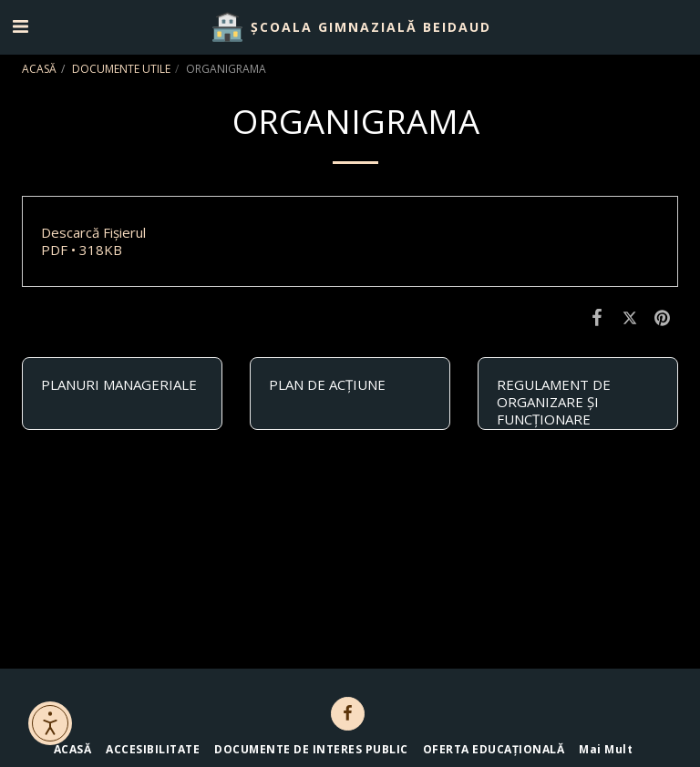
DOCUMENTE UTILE (121, 69)
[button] (20, 26)
